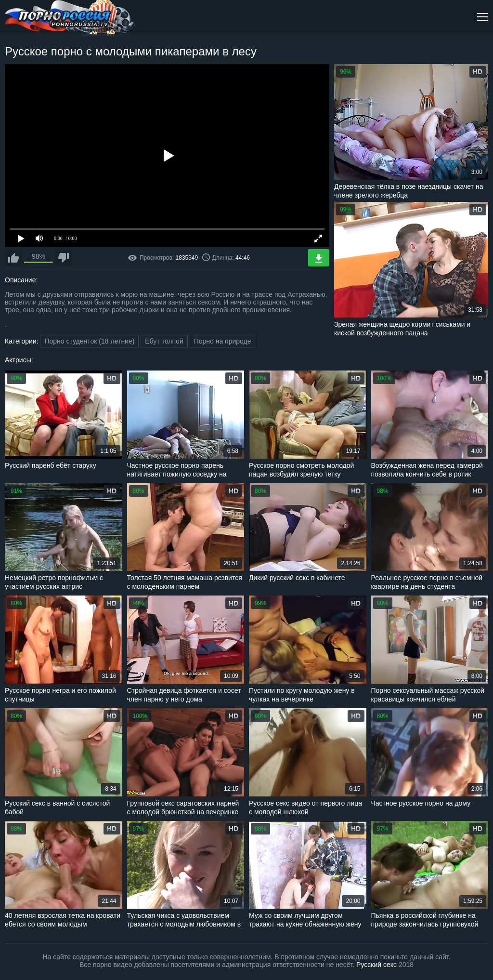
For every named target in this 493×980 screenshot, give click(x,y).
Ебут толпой (164, 341)
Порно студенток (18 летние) (89, 341)
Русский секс (376, 965)
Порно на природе (223, 341)
